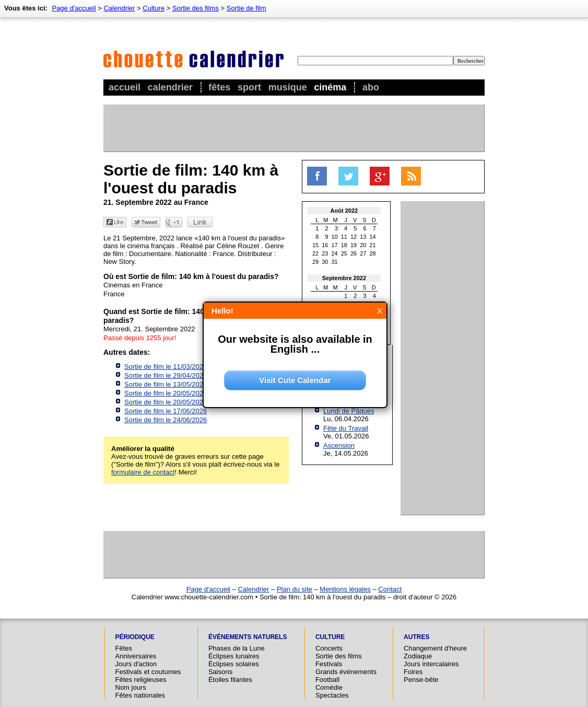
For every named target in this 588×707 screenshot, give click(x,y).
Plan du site (295, 589)
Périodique (135, 637)
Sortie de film (246, 8)
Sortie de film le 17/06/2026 (166, 411)
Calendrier (170, 87)
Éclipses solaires (234, 664)
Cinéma (330, 87)
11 (344, 237)
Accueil (125, 87)
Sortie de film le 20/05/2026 (166, 393)
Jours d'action (136, 664)
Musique (288, 87)
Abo (371, 87)
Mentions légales (345, 589)
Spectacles (332, 695)
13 (363, 237)
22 (315, 253)
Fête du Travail (346, 428)
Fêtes (219, 87)
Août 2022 (344, 211)
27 (363, 253)
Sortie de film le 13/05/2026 (166, 384)
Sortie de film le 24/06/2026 (166, 420)
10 (335, 237)
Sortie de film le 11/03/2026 (166, 367)
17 (335, 245)
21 (373, 245)
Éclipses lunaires (234, 656)
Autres (416, 637)
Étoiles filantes (230, 680)
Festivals (329, 664)
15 (315, 245)
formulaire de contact (143, 472)
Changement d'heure (435, 648)
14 (373, 237)
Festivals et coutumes (148, 672)
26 (354, 253)
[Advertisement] (293, 128)
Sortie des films (196, 8)
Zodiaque (418, 656)
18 (344, 245)
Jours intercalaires (431, 664)
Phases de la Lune (237, 648)
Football (327, 680)
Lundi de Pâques (349, 411)
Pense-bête (421, 680)
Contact (390, 589)
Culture (154, 8)
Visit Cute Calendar (295, 380)
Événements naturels (248, 637)
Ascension (339, 445)
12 (354, 237)
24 (335, 253)
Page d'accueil (74, 8)
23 (325, 253)
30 (325, 262)
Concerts (329, 648)
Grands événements (346, 672)
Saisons (220, 672)
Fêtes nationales (140, 695)
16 (325, 245)
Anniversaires (136, 656)
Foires (413, 672)
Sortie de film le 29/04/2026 (166, 375)
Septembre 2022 (344, 278)
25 (344, 253)
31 (335, 262)
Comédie (329, 687)
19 (354, 245)
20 (363, 245)
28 (373, 253)
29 (315, 262)
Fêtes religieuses (141, 680)
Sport (249, 87)
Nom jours (131, 687)
